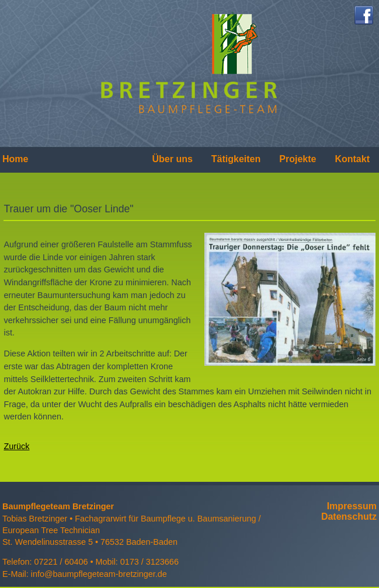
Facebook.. (364, 15)
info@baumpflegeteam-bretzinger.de (99, 574)
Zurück (16, 446)
